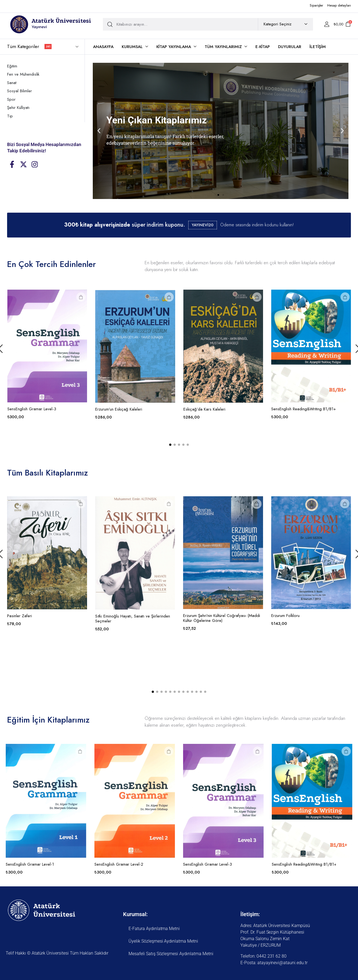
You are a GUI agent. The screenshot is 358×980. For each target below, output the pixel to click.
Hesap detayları (339, 5)
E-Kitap (263, 47)
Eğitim (12, 66)
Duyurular (290, 47)
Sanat (12, 83)
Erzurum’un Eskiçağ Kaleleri (152, 409)
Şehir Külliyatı (18, 108)
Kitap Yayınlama (174, 47)
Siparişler (317, 5)
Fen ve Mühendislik (23, 74)
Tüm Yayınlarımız (223, 47)
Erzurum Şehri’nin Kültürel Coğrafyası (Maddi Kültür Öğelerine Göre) (255, 618)
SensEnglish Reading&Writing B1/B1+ (304, 864)
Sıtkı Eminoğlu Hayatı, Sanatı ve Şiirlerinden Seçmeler (166, 619)
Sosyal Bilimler (20, 91)
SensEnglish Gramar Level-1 (30, 864)
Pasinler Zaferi (53, 616)
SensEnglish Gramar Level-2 (119, 864)
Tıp (10, 116)
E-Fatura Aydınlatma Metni (154, 929)
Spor (11, 99)
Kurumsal (132, 47)
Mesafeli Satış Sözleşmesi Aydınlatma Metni (171, 954)
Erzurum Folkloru (318, 616)
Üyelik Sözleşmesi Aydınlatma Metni (163, 941)
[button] (99, 131)
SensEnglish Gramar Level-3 (65, 409)
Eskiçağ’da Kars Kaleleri (237, 409)
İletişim (318, 47)
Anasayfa (103, 47)
